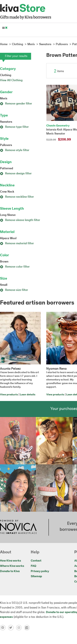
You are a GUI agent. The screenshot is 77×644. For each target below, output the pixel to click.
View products (9, 395)
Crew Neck (7, 192)
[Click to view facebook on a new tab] (28, 628)
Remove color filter (15, 267)
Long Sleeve (8, 215)
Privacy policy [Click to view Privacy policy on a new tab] (40, 571)
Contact (36, 561)
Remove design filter (16, 174)
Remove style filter (15, 150)
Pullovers (6, 145)
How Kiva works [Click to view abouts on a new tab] (11, 561)
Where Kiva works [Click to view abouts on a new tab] (12, 566)
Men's (4, 99)
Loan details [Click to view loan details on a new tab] (28, 395)
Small (4, 285)
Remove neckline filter (17, 197)
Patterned (6, 169)
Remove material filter (17, 244)
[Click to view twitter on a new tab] (12, 628)
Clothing (6, 75)
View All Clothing (11, 80)
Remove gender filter (16, 104)
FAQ (33, 566)
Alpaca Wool (8, 238)
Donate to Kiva (10, 571)
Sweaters (6, 122)
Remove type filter (14, 127)
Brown (4, 262)
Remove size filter (14, 290)
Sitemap (36, 576)
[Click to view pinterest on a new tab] (4, 628)
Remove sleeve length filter (20, 220)
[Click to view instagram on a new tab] (20, 628)
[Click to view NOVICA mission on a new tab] (18, 527)
